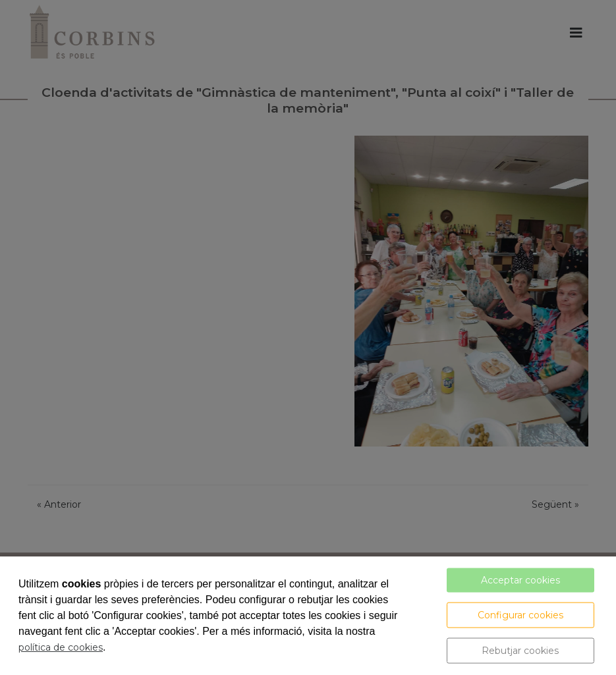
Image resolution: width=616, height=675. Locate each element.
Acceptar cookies (520, 580)
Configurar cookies (520, 615)
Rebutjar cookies (520, 651)
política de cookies (61, 647)
